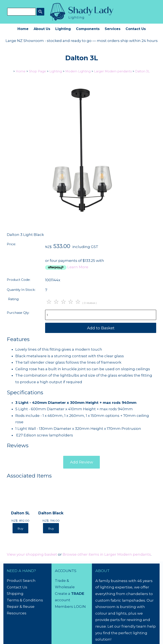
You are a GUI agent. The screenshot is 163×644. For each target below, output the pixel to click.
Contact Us (136, 29)
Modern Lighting (78, 71)
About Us (42, 29)
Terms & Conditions (25, 600)
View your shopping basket (32, 554)
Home (23, 29)
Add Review (81, 462)
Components (88, 29)
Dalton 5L (20, 513)
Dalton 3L (142, 71)
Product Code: (19, 280)
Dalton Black (51, 513)
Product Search (21, 581)
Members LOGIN (70, 607)
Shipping (15, 594)
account (63, 600)
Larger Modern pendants (113, 71)
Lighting (63, 29)
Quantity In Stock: (21, 290)
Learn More (78, 267)
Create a (63, 594)
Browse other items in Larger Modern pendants (107, 554)
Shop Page (37, 71)
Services (113, 29)
